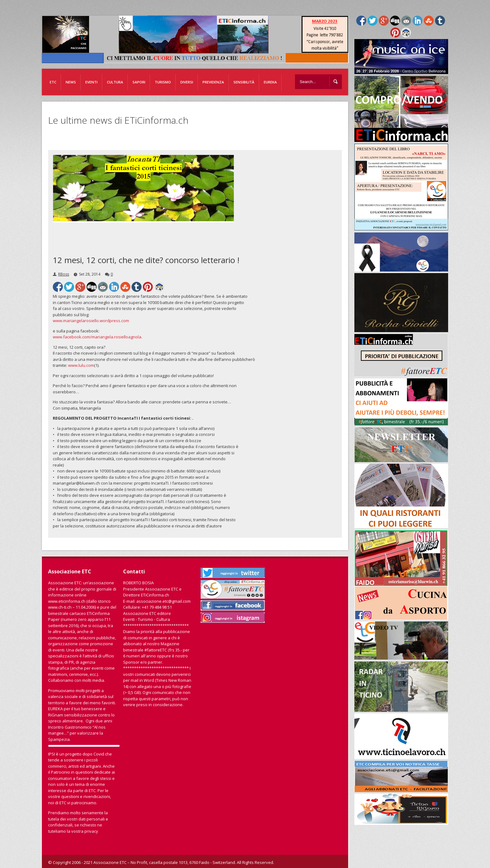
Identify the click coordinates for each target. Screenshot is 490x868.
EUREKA (270, 82)
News (71, 82)
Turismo (163, 82)
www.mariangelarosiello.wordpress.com (91, 321)
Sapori (139, 82)
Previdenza (213, 82)
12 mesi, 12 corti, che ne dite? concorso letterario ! (146, 260)
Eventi (91, 82)
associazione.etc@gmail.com (163, 601)
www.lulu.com (81, 365)
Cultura (115, 82)
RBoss (64, 274)
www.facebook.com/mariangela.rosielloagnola (97, 337)
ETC (53, 82)
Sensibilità (244, 82)
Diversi (187, 82)
